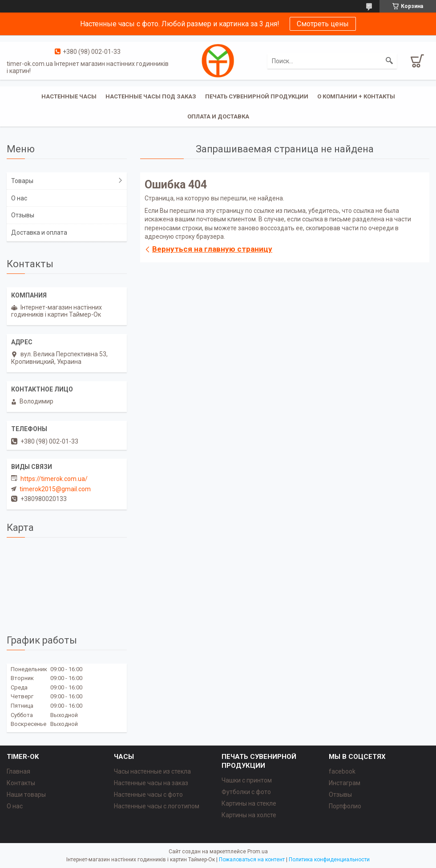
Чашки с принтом (247, 780)
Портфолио (345, 806)
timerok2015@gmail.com (55, 489)
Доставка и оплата (39, 232)
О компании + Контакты (356, 96)
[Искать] (389, 61)
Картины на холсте (249, 815)
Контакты (21, 783)
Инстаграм (345, 783)
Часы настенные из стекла (152, 771)
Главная (18, 771)
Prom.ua (258, 852)
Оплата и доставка (218, 116)
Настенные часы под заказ (151, 96)
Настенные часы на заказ (151, 783)
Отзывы (23, 215)
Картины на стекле (249, 803)
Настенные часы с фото (148, 795)
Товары (22, 181)
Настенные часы (69, 96)
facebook (342, 771)
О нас (19, 198)
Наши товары (26, 795)
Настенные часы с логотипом (157, 806)
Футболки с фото (246, 792)
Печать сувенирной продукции (257, 96)
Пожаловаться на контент (252, 860)
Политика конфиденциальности (329, 860)
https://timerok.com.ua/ (54, 479)
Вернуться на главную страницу (212, 249)
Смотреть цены (323, 24)
